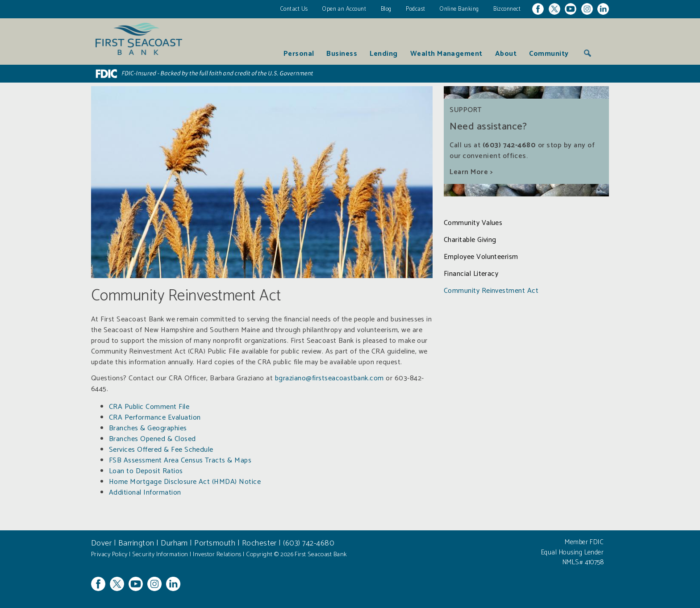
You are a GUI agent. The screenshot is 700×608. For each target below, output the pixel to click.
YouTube (571, 9)
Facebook (538, 9)
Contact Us (294, 9)
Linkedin (603, 9)
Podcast (415, 9)
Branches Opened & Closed (152, 439)
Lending (383, 54)
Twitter (554, 9)
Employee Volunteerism (481, 257)
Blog (386, 9)
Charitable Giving (470, 240)
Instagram (587, 9)
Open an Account (344, 9)
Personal (299, 54)
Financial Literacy (471, 274)
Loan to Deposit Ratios (146, 471)
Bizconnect (507, 9)
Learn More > (471, 172)
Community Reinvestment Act (491, 291)
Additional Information (145, 493)
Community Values (473, 223)
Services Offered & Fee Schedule (161, 450)
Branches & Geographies (148, 428)
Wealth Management (446, 54)
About (506, 54)
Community (549, 54)
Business (342, 54)
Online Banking (459, 9)
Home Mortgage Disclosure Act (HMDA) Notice (185, 482)
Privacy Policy (111, 554)
